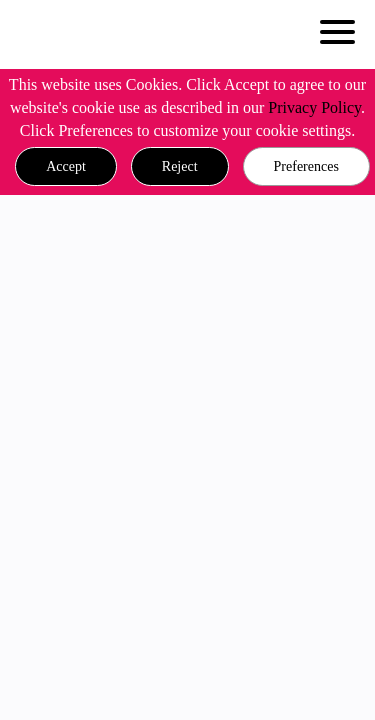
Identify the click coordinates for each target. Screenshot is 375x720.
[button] (66, 167)
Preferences (306, 166)
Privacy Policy (314, 107)
